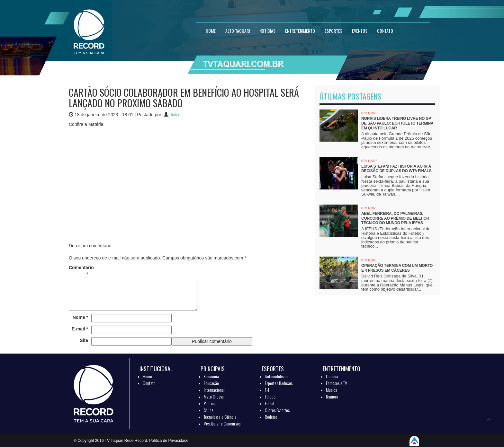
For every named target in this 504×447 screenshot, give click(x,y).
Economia (211, 376)
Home (147, 376)
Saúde (209, 410)
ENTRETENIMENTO (300, 31)
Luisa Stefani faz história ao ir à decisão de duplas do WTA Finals (396, 169)
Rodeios (271, 417)
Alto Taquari (238, 31)
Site (84, 340)
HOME (211, 31)
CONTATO (385, 31)
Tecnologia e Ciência (220, 417)
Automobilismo (277, 376)
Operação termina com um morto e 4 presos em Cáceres (397, 268)
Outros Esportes (277, 410)
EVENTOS (360, 31)
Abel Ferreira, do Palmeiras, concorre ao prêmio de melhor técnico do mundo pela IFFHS (395, 218)
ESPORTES (333, 31)
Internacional (214, 390)
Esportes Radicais (279, 383)
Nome (80, 317)
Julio (174, 115)
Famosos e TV (337, 383)
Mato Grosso (214, 396)
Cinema (332, 376)
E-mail (80, 329)
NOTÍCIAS (267, 31)
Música (332, 390)
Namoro (332, 396)
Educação (211, 383)
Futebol (271, 396)
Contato (149, 383)
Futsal (270, 403)
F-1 (267, 390)
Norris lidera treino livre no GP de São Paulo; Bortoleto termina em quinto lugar (397, 123)
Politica (210, 403)
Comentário (78, 271)
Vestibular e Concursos (222, 423)
